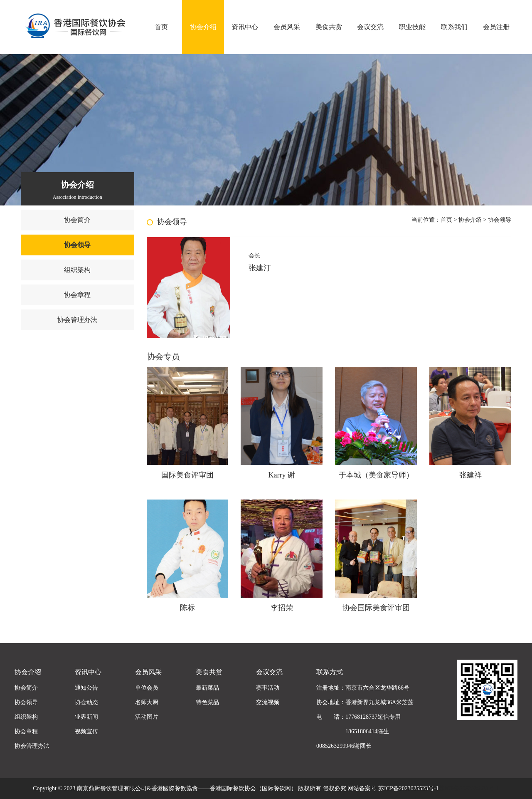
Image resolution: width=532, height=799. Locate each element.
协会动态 (86, 702)
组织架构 (77, 270)
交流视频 (268, 702)
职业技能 (412, 27)
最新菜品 (207, 688)
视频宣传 (86, 731)
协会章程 (77, 295)
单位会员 (147, 688)
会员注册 (496, 27)
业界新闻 (86, 717)
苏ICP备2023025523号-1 (469, 788)
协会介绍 (203, 27)
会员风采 (287, 27)
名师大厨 (147, 702)
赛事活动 (268, 688)
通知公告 (86, 688)
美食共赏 (329, 27)
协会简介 (77, 220)
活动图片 (147, 717)
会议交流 (370, 27)
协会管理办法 (77, 320)
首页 (161, 27)
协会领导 (77, 245)
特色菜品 (207, 702)
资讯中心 (245, 27)
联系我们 (454, 27)
